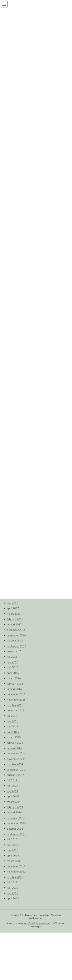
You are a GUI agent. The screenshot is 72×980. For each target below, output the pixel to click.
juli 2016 (12, 657)
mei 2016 (12, 667)
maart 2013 (14, 861)
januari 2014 (14, 812)
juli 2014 (12, 780)
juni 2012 (12, 888)
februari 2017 (15, 619)
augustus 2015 (16, 710)
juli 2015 (12, 716)
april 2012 (13, 898)
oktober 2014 (15, 764)
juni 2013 (12, 845)
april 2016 (13, 673)
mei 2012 (12, 893)
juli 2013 (12, 839)
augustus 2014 (16, 775)
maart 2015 (14, 737)
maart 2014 (14, 802)
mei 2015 (12, 726)
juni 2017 (12, 603)
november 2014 (16, 759)
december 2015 (16, 694)
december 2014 (16, 753)
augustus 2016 (16, 651)
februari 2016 (15, 683)
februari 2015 (15, 743)
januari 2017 (14, 624)
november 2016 (16, 635)
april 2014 (13, 796)
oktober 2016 (15, 640)
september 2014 (17, 769)
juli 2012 (12, 882)
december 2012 (16, 866)
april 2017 (13, 608)
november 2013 (16, 823)
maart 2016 (14, 678)
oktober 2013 (15, 829)
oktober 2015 (15, 705)
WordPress (29, 923)
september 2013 (17, 834)
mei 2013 (12, 850)
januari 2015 (14, 748)
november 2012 (16, 871)
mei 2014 (12, 791)
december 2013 (16, 818)
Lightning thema (43, 923)
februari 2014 (15, 807)
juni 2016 (12, 662)
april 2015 (13, 732)
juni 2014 (12, 785)
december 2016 (16, 630)
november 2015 (16, 699)
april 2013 (13, 855)
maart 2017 (14, 614)
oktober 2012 (15, 877)
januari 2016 (14, 689)
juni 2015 (12, 721)
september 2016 (17, 646)
